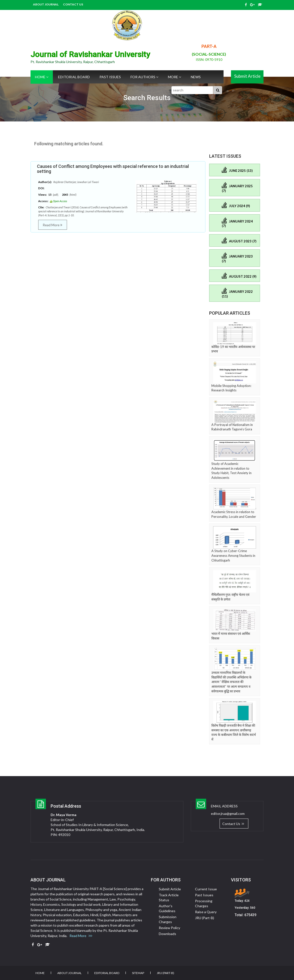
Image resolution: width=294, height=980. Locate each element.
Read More (52, 225)
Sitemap (138, 973)
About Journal (46, 4)
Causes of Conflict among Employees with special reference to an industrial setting (113, 169)
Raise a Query (206, 912)
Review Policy (169, 928)
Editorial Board (74, 77)
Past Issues (110, 77)
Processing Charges (204, 903)
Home (42, 77)
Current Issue (206, 889)
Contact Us (73, 4)
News (196, 77)
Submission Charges (168, 919)
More (175, 77)
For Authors (144, 77)
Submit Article (247, 76)
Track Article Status (169, 897)
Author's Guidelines (167, 908)
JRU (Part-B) (43, 11)
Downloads (167, 934)
